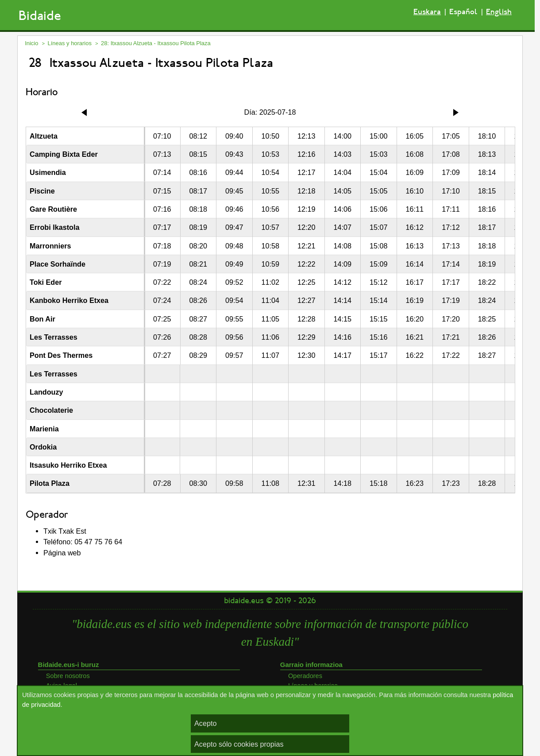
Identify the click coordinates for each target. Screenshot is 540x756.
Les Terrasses (54, 337)
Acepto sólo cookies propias (239, 744)
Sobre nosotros (68, 676)
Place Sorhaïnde (58, 264)
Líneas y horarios (70, 43)
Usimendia (48, 172)
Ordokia (43, 447)
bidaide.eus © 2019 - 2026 (270, 601)
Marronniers (50, 246)
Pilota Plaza (50, 483)
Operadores (305, 676)
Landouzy (46, 392)
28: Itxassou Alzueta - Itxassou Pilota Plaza (156, 43)
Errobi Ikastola (54, 227)
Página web (62, 553)
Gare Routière (53, 209)
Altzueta (44, 136)
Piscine (42, 191)
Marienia (44, 429)
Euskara (427, 12)
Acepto (205, 723)
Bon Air (42, 319)
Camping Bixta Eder (64, 154)
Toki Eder (46, 282)
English (499, 12)
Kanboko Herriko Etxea (69, 300)
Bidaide (40, 16)
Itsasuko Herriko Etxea (68, 465)
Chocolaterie (51, 410)
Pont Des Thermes (61, 355)
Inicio (31, 43)
